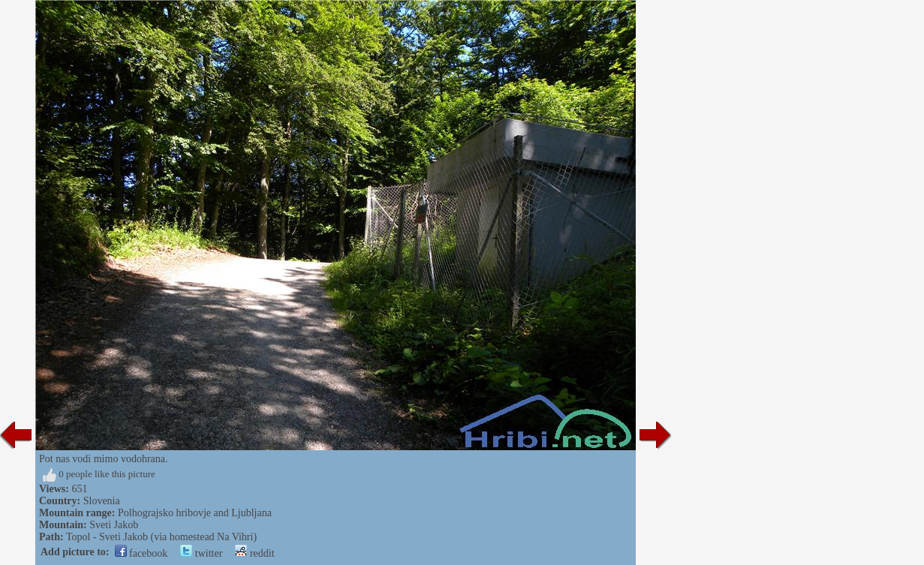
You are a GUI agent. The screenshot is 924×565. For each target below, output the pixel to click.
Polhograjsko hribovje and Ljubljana (195, 513)
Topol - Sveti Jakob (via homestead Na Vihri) (161, 537)
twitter (201, 553)
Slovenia (102, 501)
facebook (141, 553)
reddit (254, 553)
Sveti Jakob (114, 525)
